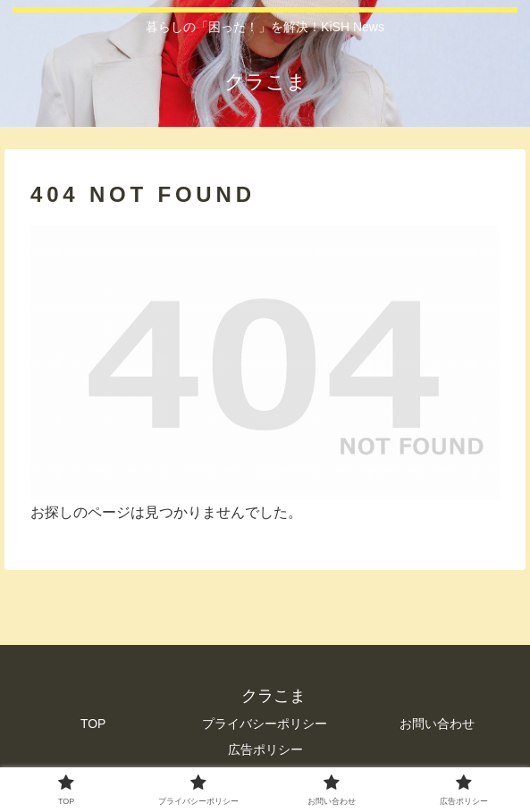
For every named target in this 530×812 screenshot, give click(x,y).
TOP (93, 724)
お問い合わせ (437, 724)
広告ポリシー (265, 749)
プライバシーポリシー (265, 724)
